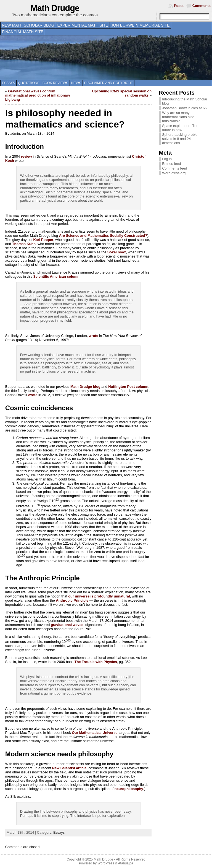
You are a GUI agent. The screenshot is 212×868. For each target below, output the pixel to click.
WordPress (106, 863)
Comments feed (174, 168)
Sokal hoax (117, 252)
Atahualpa (125, 863)
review (26, 156)
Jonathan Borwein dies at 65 (184, 108)
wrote (94, 336)
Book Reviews (55, 83)
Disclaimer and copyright (108, 83)
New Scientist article (69, 768)
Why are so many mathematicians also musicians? (178, 117)
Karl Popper (43, 240)
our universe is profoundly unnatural (99, 596)
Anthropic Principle (72, 600)
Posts (179, 6)
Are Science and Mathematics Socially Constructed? (103, 236)
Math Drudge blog (85, 387)
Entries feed (171, 164)
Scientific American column (56, 276)
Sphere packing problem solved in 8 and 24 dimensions (181, 139)
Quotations (29, 83)
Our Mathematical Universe (95, 733)
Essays (8, 83)
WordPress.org (174, 173)
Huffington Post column (128, 387)
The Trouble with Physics (96, 662)
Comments (202, 6)
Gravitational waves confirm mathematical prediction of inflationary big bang (38, 95)
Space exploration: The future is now (180, 128)
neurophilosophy (129, 789)
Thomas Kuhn (24, 244)
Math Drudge (55, 8)
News (76, 83)
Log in (167, 159)
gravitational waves (67, 625)
